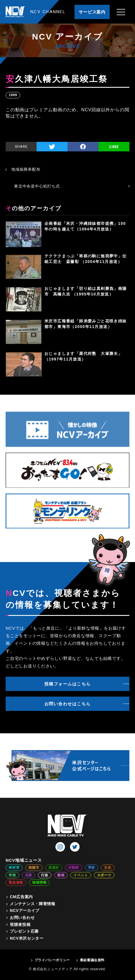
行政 (45, 875)
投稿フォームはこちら (68, 684)
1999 (13, 95)
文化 (108, 868)
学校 (12, 875)
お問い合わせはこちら (68, 704)
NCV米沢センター (27, 938)
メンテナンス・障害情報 (33, 904)
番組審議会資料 (92, 960)
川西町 (73, 868)
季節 (92, 868)
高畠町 (54, 868)
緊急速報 (16, 882)
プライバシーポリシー (52, 960)
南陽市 (34, 868)
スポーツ (104, 875)
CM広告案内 (21, 897)
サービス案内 (92, 12)
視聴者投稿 (20, 924)
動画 (61, 875)
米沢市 (14, 868)
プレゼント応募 (24, 931)
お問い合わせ (22, 917)
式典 (29, 875)
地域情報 (39, 882)
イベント (81, 875)
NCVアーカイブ (25, 910)
